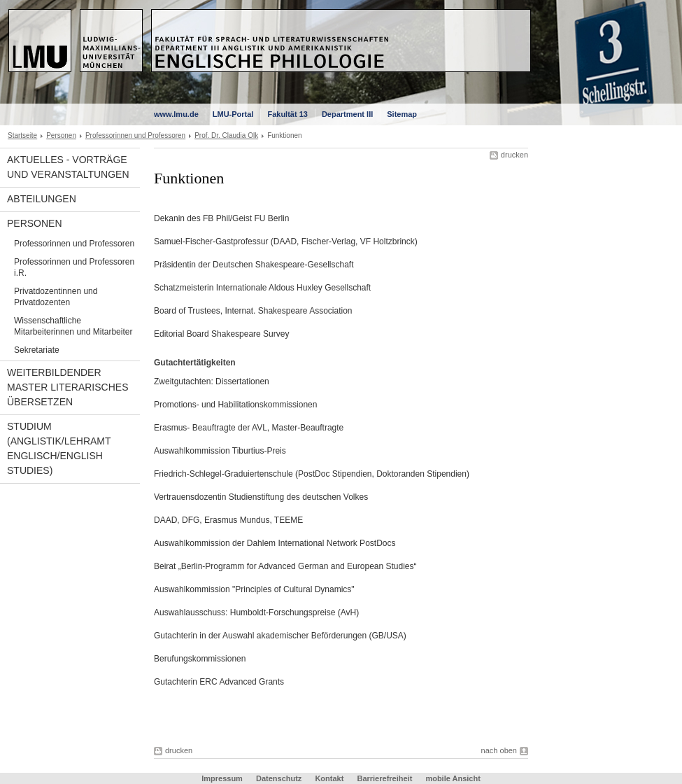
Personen (61, 135)
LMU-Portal (233, 114)
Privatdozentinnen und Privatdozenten (56, 297)
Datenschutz (279, 778)
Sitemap (402, 114)
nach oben (499, 750)
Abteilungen (42, 199)
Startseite (22, 135)
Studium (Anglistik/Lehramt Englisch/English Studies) (59, 448)
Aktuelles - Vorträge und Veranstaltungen (68, 167)
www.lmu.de (176, 114)
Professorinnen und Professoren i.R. (74, 267)
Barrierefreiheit (385, 778)
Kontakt (329, 778)
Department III (347, 114)
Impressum (222, 778)
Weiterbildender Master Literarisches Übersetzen (68, 387)
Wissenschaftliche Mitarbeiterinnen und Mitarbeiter (73, 326)
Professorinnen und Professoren (135, 135)
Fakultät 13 (287, 114)
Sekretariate (37, 350)
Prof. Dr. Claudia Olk (226, 135)
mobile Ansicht (453, 778)
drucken (514, 155)
